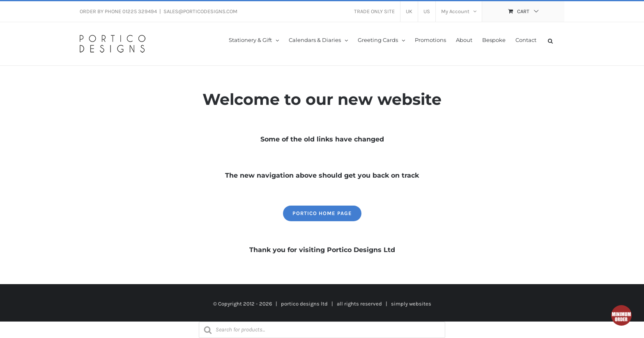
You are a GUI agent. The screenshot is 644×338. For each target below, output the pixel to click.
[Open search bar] (550, 40)
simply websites (411, 304)
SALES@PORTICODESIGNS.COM (200, 11)
